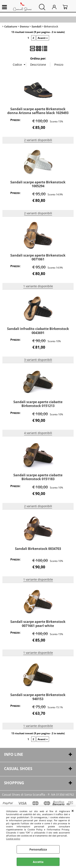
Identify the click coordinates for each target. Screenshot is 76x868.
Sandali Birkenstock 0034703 (38, 549)
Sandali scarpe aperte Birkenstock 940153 (38, 697)
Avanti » (43, 38)
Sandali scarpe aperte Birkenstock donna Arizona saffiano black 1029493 (38, 111)
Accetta (38, 862)
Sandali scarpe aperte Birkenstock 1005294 (38, 184)
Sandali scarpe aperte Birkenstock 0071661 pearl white (38, 624)
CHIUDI (73, 811)
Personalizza (38, 849)
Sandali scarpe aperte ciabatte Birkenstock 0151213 (38, 404)
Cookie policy (13, 839)
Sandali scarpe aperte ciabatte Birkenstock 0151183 (38, 477)
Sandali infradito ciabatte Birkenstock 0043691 (38, 331)
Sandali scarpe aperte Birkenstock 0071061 (38, 257)
